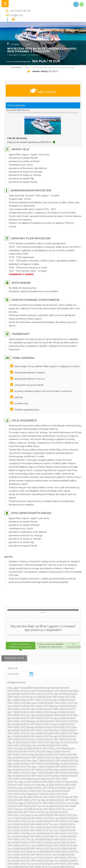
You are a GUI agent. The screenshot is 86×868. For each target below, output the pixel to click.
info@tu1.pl (16, 15)
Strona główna (17, 67)
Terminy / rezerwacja (43, 91)
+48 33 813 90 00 (20, 11)
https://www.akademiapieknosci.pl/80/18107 (29, 142)
